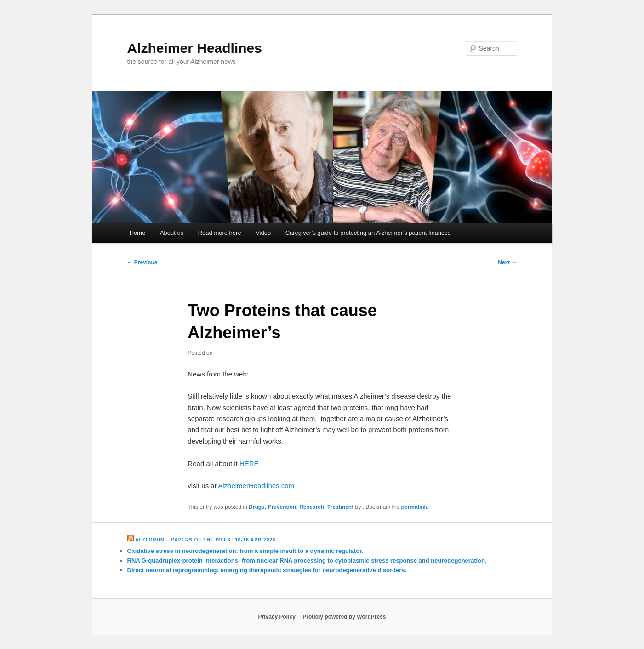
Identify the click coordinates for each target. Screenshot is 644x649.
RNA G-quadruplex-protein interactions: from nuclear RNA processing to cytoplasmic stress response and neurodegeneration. (307, 561)
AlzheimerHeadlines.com (256, 486)
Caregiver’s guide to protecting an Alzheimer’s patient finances (368, 233)
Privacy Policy (276, 617)
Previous (142, 262)
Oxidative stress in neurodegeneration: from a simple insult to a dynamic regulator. (245, 551)
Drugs (257, 507)
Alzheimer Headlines (195, 48)
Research (312, 507)
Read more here (220, 233)
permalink (414, 507)
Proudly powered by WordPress (344, 617)
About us (172, 233)
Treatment (340, 507)
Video (263, 233)
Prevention (282, 507)
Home (138, 233)
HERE (249, 464)
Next (507, 262)
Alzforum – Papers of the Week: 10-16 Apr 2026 (205, 540)
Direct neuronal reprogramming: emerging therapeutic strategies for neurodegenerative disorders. (267, 570)
